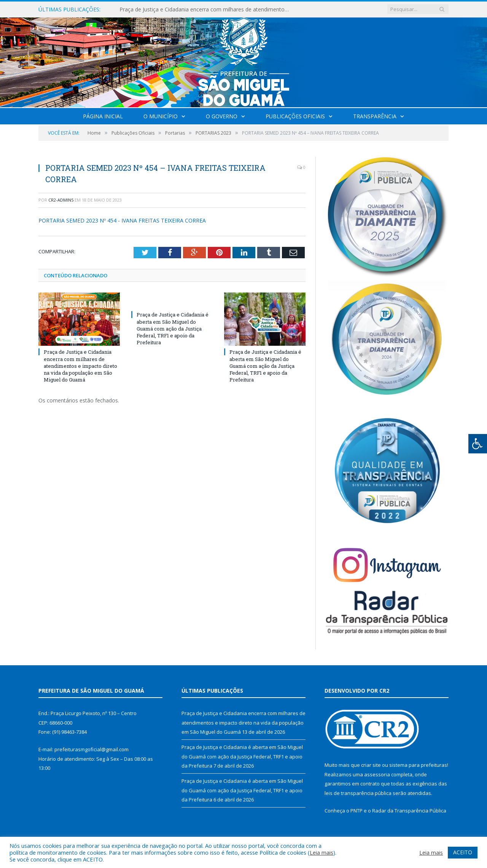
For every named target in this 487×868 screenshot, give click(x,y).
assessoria (377, 774)
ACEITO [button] (463, 852)
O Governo (222, 116)
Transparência (375, 116)
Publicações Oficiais (295, 116)
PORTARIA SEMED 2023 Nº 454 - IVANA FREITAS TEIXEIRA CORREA (122, 220)
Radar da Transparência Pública (409, 811)
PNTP (356, 811)
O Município (161, 116)
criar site (371, 765)
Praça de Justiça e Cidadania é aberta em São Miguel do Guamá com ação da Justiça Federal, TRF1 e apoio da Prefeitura (173, 328)
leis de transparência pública (358, 793)
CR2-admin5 (61, 200)
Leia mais (321, 852)
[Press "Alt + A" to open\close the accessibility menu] (478, 444)
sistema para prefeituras (418, 765)
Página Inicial (103, 116)
